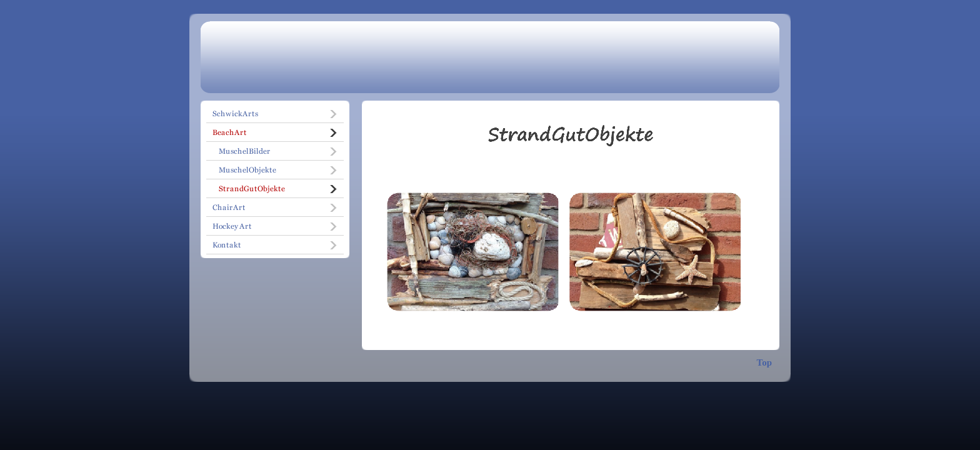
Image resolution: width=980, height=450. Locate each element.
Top (764, 362)
